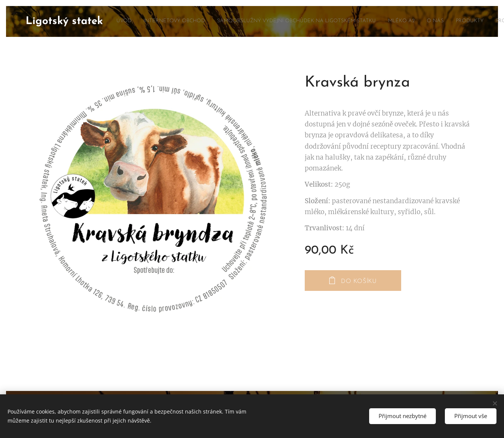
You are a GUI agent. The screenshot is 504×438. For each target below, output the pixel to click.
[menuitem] (321, 21)
